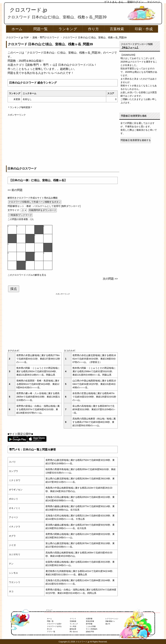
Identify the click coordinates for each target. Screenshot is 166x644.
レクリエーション (112, 619)
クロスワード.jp (28, 10)
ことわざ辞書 (91, 626)
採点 (14, 289)
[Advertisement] (63, 139)
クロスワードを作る (54, 626)
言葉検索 (117, 29)
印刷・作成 (144, 29)
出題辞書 (89, 619)
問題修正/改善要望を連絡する (136, 140)
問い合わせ (74, 632)
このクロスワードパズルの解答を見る (27, 275)
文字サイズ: (14, 210)
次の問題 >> (110, 279)
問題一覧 (41, 29)
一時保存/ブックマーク (20, 215)
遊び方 (108, 624)
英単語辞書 (90, 621)
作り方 (93, 29)
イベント (73, 619)
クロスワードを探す (54, 624)
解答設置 (73, 629)
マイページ (154, 2)
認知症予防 (90, 632)
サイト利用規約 (92, 629)
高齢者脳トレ (110, 621)
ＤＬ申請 (73, 626)
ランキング (68, 29)
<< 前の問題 (15, 190)
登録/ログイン (135, 2)
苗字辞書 (89, 624)
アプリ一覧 (51, 632)
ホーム (17, 29)
